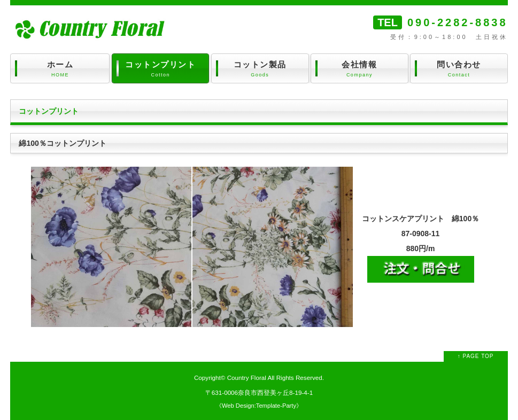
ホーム (60, 69)
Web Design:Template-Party (259, 406)
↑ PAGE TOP (476, 356)
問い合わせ (459, 69)
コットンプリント (160, 69)
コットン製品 (260, 69)
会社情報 (359, 69)
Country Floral (247, 378)
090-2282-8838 (458, 22)
